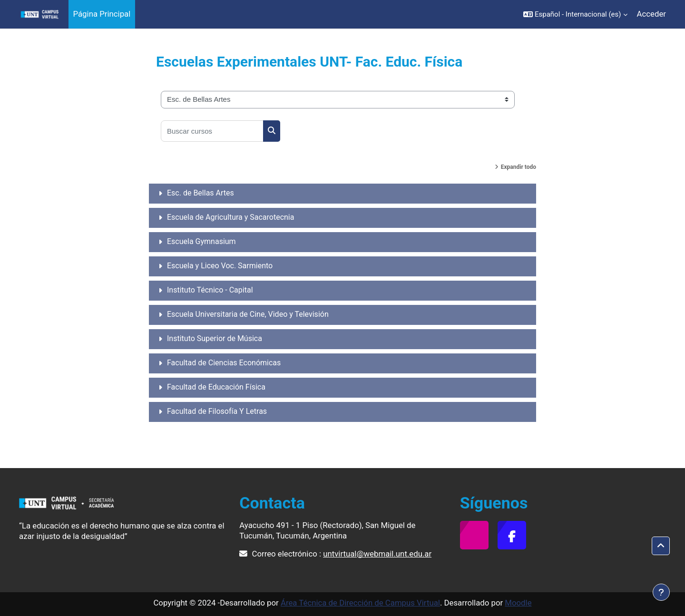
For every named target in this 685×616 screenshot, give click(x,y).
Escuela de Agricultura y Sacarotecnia (230, 217)
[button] (575, 14)
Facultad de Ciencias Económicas (224, 363)
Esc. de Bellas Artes (201, 193)
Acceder (651, 14)
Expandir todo (519, 167)
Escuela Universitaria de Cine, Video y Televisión (248, 314)
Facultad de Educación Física (216, 387)
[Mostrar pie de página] (661, 592)
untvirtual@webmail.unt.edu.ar (377, 554)
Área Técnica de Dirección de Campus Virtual (360, 603)
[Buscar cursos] (212, 131)
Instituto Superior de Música (215, 338)
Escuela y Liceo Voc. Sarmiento (220, 266)
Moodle (518, 603)
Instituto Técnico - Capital (210, 290)
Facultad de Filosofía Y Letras (217, 411)
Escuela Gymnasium (201, 241)
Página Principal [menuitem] (102, 14)
